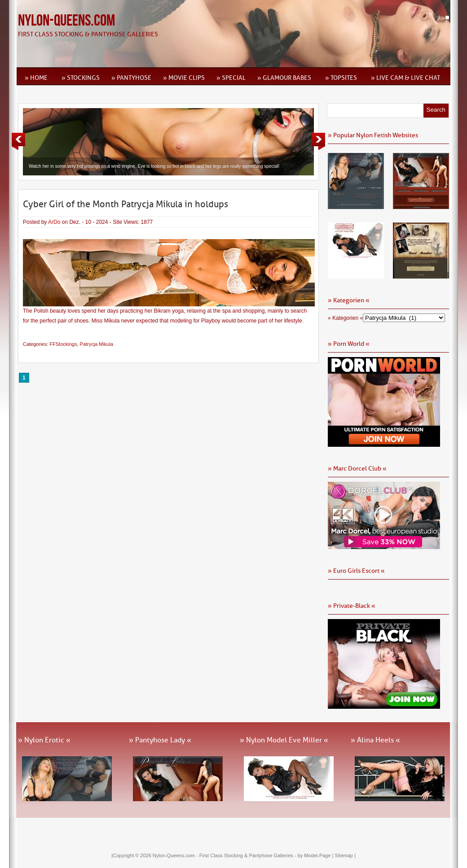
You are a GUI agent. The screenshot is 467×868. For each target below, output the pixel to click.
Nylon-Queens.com (66, 21)
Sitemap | (345, 855)
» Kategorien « (345, 318)
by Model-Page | (316, 855)
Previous (18, 141)
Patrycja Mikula (97, 344)
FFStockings (63, 344)
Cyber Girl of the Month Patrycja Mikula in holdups (126, 204)
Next (318, 141)
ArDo (54, 222)
